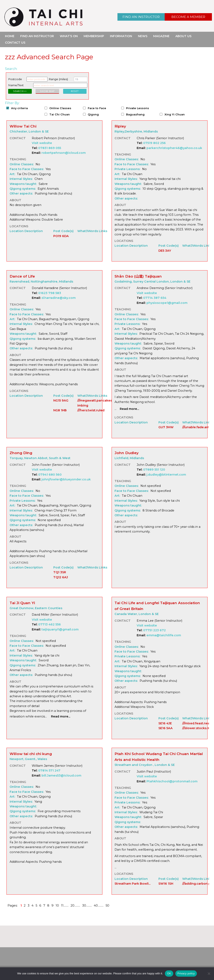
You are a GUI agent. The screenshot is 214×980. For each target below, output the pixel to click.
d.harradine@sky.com (59, 298)
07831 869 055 (50, 148)
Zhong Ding (21, 453)
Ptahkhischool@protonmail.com (172, 781)
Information (121, 36)
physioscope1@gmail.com (167, 303)
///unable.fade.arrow (198, 427)
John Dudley (127, 453)
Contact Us (15, 43)
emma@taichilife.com (164, 635)
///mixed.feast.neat (197, 723)
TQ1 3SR (60, 572)
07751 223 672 (154, 630)
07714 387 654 (155, 298)
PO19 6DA (61, 236)
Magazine (161, 36)
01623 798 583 (50, 293)
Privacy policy (186, 973)
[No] (209, 974)
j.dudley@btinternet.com (166, 475)
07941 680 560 (50, 475)
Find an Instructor (141, 17)
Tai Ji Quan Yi (22, 603)
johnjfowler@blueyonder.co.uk (66, 479)
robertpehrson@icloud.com (64, 153)
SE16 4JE (165, 723)
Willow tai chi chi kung (31, 754)
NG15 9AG (61, 400)
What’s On (69, 36)
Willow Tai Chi (23, 126)
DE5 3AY (165, 251)
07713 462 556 (50, 624)
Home (10, 36)
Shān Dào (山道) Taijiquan (138, 276)
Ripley (120, 126)
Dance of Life (22, 276)
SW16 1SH (166, 884)
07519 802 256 (154, 143)
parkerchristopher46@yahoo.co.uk (174, 148)
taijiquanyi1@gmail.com (60, 629)
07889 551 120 (154, 470)
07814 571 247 (49, 770)
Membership (94, 36)
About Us (183, 36)
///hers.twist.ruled (91, 410)
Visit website (42, 143)
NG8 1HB (60, 410)
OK (169, 973)
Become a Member (188, 17)
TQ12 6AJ (61, 577)
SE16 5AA (166, 728)
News (143, 36)
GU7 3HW (166, 427)
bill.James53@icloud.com (61, 775)
